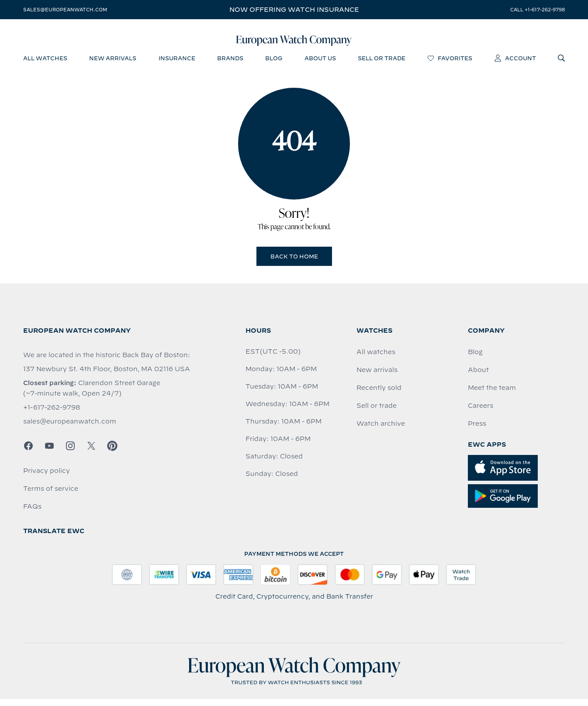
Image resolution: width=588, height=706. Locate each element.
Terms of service (51, 496)
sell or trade (382, 63)
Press (477, 430)
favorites (450, 63)
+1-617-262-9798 (52, 414)
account (515, 63)
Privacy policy (47, 478)
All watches (376, 359)
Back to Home (294, 263)
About (478, 377)
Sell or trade (377, 413)
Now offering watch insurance (294, 10)
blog (274, 63)
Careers (481, 413)
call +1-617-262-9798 (538, 10)
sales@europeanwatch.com (65, 10)
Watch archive (381, 430)
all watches (45, 63)
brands (230, 63)
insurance (177, 63)
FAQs (32, 513)
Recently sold (379, 395)
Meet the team (492, 395)
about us (320, 63)
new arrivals (113, 63)
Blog (475, 359)
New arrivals (377, 377)
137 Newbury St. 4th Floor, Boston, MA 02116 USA (107, 376)
